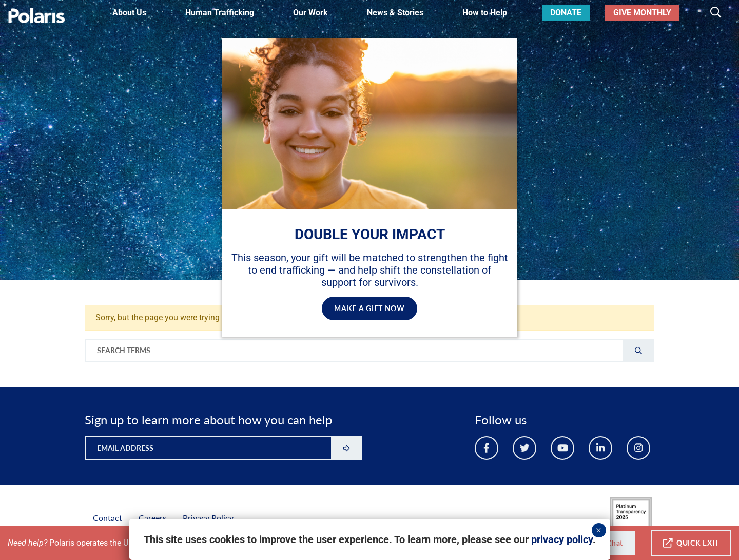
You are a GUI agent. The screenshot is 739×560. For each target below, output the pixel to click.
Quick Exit (691, 543)
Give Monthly (642, 13)
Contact (108, 518)
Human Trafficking (220, 13)
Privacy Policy (208, 518)
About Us (129, 13)
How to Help (485, 13)
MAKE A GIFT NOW (369, 308)
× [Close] (599, 530)
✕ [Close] (500, 50)
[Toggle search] (716, 13)
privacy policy (562, 539)
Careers (152, 518)
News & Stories (395, 13)
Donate (566, 13)
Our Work (310, 13)
